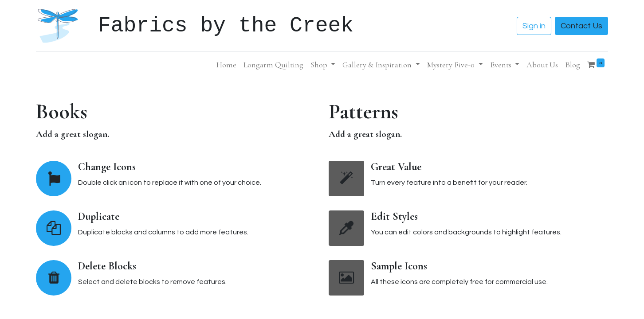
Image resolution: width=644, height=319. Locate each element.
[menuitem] (226, 65)
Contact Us (581, 26)
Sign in (534, 26)
